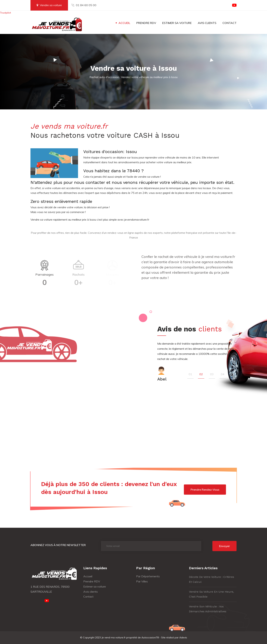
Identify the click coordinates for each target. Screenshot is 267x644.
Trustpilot (5, 13)
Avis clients (207, 23)
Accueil (124, 23)
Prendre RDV (146, 23)
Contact (229, 23)
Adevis (183, 637)
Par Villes (142, 581)
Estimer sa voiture (177, 23)
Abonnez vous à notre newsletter (58, 545)
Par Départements (148, 576)
